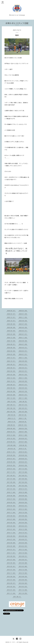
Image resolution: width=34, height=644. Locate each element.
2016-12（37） (23, 489)
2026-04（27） (11, 311)
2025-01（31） (23, 334)
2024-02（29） (11, 354)
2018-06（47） (23, 459)
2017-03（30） (11, 486)
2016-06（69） (23, 499)
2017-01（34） (11, 489)
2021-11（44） (23, 398)
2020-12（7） (12, 418)
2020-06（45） (11, 428)
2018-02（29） (23, 465)
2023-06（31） (11, 368)
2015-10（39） (23, 512)
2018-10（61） (23, 452)
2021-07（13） (23, 405)
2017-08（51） (23, 475)
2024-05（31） (23, 348)
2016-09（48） (11, 496)
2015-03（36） (11, 526)
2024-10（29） (11, 341)
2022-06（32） (11, 388)
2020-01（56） (23, 432)
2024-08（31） (11, 344)
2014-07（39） (11, 539)
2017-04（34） (23, 482)
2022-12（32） (11, 378)
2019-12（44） (11, 435)
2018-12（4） (23, 449)
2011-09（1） (17, 597)
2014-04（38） (23, 543)
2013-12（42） (23, 549)
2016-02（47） (23, 506)
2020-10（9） (12, 422)
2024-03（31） (23, 351)
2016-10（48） (23, 492)
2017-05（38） (11, 482)
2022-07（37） (23, 385)
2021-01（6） (23, 415)
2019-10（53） (11, 438)
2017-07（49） (11, 479)
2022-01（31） (23, 395)
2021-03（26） (23, 412)
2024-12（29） (11, 338)
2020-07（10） (23, 425)
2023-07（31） (23, 364)
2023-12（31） (11, 358)
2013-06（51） (23, 560)
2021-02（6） (12, 415)
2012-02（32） (23, 586)
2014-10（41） (23, 533)
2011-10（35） (23, 593)
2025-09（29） (23, 321)
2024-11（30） (23, 338)
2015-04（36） (23, 523)
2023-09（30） (23, 361)
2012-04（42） (23, 583)
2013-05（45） (11, 563)
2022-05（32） (23, 388)
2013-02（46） (23, 566)
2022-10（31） (11, 381)
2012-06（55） (23, 580)
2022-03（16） (23, 391)
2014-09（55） (11, 536)
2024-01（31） (23, 354)
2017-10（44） (23, 472)
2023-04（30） (11, 371)
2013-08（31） (23, 556)
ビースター (13, 642)
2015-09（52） (11, 516)
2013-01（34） (11, 570)
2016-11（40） (11, 492)
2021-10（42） (12, 401)
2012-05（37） (11, 583)
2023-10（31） (11, 361)
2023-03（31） (23, 371)
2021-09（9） (23, 401)
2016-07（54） (11, 499)
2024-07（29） (23, 344)
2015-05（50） (11, 523)
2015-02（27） (23, 526)
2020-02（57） (11, 432)
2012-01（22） (11, 590)
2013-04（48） (23, 563)
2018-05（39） (11, 462)
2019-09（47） (23, 438)
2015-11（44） (11, 512)
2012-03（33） (11, 586)
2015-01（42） (11, 529)
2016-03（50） (11, 506)
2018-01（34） (11, 469)
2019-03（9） (12, 449)
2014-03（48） (11, 546)
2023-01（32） (23, 374)
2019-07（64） (23, 442)
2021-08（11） (11, 405)
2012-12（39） (23, 570)
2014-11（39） (11, 533)
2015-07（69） (11, 519)
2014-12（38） (23, 529)
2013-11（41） (11, 553)
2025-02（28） (11, 334)
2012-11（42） (11, 573)
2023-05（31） (23, 368)
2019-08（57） (11, 442)
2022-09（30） (23, 381)
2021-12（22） (11, 398)
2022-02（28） (11, 395)
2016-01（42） (11, 509)
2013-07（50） (11, 560)
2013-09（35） (11, 556)
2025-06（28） (11, 327)
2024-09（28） (23, 341)
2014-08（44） (23, 536)
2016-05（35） (11, 502)
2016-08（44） (23, 496)
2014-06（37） (23, 539)
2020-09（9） (23, 422)
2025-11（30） (23, 317)
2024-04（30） (11, 351)
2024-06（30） (11, 348)
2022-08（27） (11, 385)
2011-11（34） (11, 593)
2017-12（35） (23, 469)
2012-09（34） (11, 576)
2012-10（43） (23, 573)
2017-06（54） (23, 479)
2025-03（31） (23, 331)
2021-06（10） (11, 408)
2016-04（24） (23, 502)
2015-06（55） (23, 519)
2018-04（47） (23, 462)
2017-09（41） (11, 475)
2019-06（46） (12, 445)
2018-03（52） (11, 465)
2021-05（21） (23, 408)
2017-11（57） (11, 472)
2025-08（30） (11, 324)
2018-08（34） (23, 455)
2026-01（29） (23, 314)
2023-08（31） (11, 364)
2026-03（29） (23, 311)
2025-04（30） (11, 331)
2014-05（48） (11, 543)
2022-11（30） (23, 378)
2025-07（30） (23, 324)
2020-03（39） (23, 428)
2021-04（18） (11, 412)
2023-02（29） (11, 374)
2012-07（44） (11, 580)
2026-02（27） (11, 314)
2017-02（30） (23, 486)
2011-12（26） (23, 590)
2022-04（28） (11, 391)
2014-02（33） (23, 546)
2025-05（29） (23, 327)
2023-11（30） (23, 358)
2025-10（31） (11, 321)
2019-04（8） (23, 445)
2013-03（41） (11, 566)
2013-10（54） (23, 553)
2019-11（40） (23, 435)
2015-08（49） (23, 516)
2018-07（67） (11, 459)
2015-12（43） (23, 509)
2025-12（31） (11, 317)
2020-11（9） (23, 418)
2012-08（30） (23, 576)
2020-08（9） (11, 425)
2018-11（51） (11, 452)
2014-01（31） (11, 549)
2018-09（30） (11, 455)
